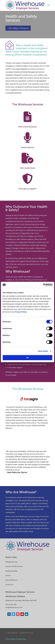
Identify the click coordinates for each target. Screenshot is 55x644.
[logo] (25, 5)
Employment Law (11, 562)
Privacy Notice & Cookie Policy (16, 639)
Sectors (8, 576)
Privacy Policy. (21, 312)
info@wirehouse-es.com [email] (14, 607)
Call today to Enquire (18, 28)
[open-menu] (48, 5)
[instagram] (18, 614)
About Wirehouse (12, 580)
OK (28, 358)
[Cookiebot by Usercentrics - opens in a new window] (43, 285)
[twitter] (13, 614)
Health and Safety (11, 571)
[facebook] (9, 614)
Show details (43, 351)
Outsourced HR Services (14, 566)
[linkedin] (27, 614)
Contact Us (9, 585)
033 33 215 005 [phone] (11, 605)
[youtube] (22, 614)
